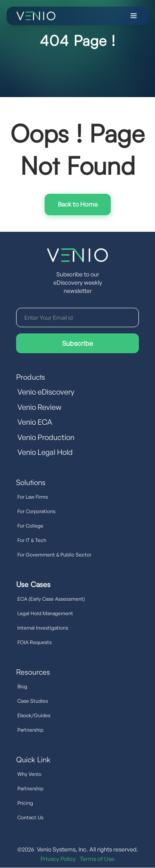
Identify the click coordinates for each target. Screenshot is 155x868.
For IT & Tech (32, 540)
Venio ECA (35, 422)
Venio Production (46, 437)
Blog (22, 686)
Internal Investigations (43, 628)
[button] (104, 16)
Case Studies (33, 701)
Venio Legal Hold (45, 452)
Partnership (30, 730)
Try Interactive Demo (78, 205)
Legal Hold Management (45, 613)
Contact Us (30, 817)
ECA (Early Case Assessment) (51, 599)
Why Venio (29, 774)
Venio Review (39, 407)
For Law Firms (33, 497)
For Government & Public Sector (54, 555)
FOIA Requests (35, 642)
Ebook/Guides (34, 715)
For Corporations (36, 511)
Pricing (25, 803)
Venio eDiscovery (46, 392)
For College (30, 526)
